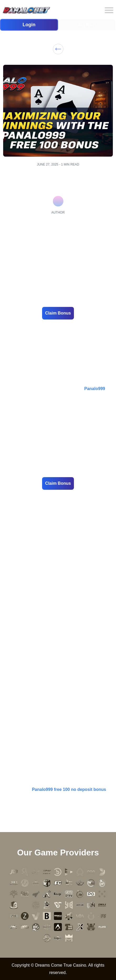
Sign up (87, 25)
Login (29, 25)
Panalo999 (95, 389)
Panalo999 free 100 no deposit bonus (69, 789)
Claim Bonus (58, 313)
